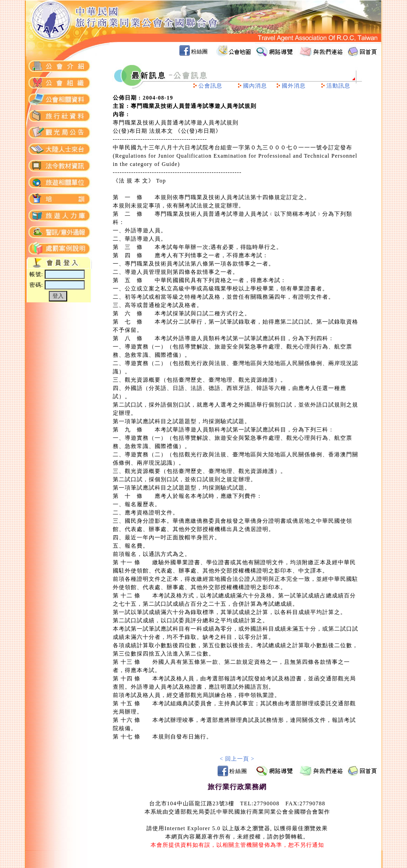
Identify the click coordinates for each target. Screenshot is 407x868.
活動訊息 (338, 86)
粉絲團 (199, 52)
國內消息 (255, 86)
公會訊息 (210, 86)
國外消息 (294, 86)
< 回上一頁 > (237, 759)
